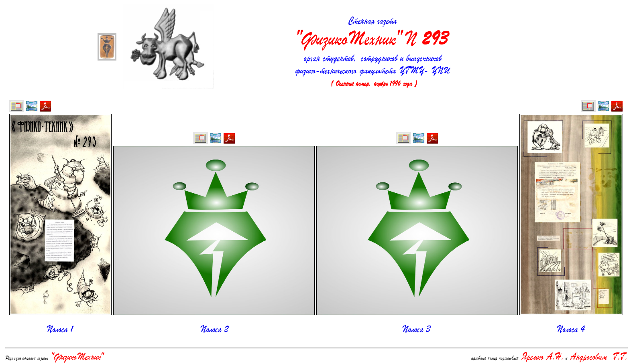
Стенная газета (373, 34)
